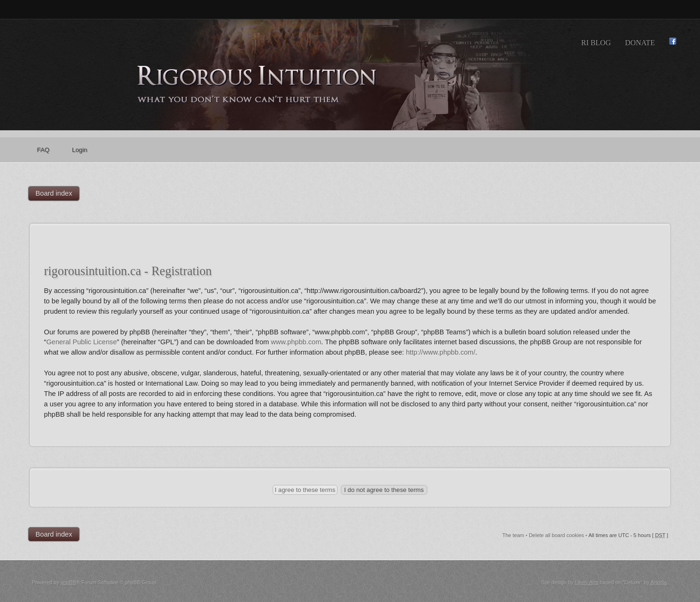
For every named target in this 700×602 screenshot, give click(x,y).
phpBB (68, 582)
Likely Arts (587, 582)
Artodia (659, 582)
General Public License (81, 342)
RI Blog (596, 43)
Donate (640, 43)
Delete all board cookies (556, 535)
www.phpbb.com (296, 342)
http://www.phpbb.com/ (440, 352)
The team (513, 535)
